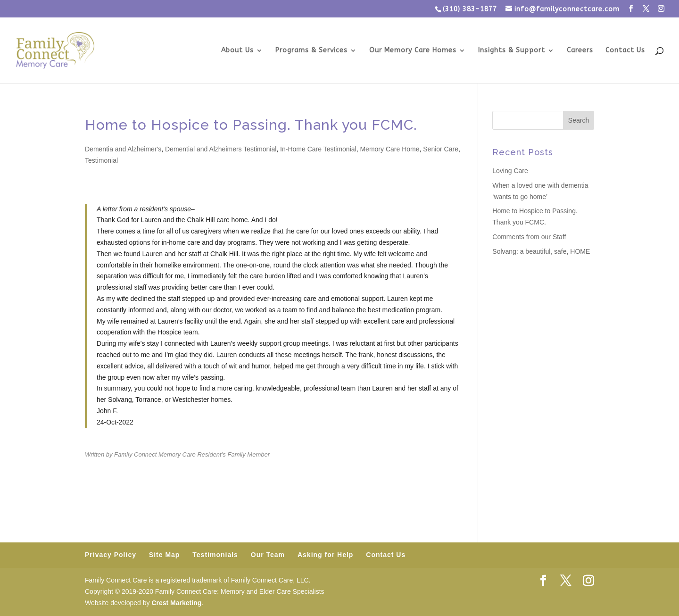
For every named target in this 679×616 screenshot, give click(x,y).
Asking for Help (325, 555)
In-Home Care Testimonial (318, 149)
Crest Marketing (176, 603)
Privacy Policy (111, 555)
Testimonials (215, 555)
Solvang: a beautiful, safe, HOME (541, 251)
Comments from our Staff (529, 237)
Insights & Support (512, 51)
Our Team (268, 555)
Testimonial (101, 160)
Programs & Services (311, 51)
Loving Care (510, 171)
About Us (237, 51)
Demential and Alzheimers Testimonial (221, 149)
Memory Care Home (389, 149)
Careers (580, 51)
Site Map (165, 555)
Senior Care (441, 149)
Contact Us (625, 51)
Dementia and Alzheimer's (123, 149)
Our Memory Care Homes (413, 51)
